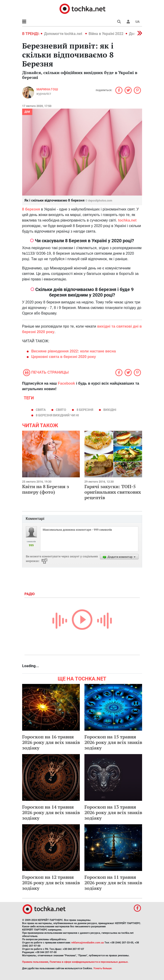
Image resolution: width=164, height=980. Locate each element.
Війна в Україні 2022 (106, 34)
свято (61, 410)
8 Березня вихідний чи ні (57, 415)
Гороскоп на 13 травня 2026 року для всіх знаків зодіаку (113, 812)
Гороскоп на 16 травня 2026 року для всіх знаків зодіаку (51, 742)
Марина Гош (47, 89)
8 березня (85, 410)
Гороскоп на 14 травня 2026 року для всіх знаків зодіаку (51, 812)
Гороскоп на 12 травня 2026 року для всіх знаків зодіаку (51, 883)
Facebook (67, 383)
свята (41, 410)
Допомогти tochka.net (64, 34)
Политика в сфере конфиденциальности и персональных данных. (89, 962)
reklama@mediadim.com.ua (88, 943)
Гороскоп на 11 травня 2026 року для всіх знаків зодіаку (113, 883)
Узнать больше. (103, 968)
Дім (27, 112)
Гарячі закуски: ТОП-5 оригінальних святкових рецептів (113, 492)
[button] (128, 22)
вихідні (110, 410)
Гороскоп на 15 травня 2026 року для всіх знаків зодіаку (113, 742)
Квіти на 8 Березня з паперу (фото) (46, 489)
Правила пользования (35, 962)
